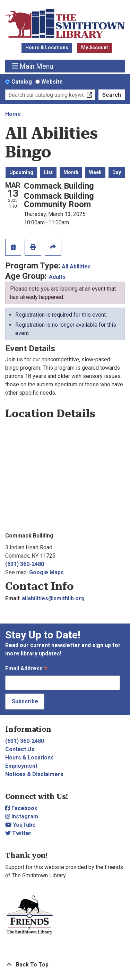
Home (13, 114)
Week (95, 172)
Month (71, 172)
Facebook (21, 808)
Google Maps (46, 572)
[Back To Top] (65, 965)
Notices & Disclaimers (34, 774)
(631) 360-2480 (25, 564)
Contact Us (20, 749)
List (48, 172)
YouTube (20, 825)
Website (52, 82)
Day (117, 172)
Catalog (22, 82)
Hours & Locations (47, 48)
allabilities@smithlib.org (53, 598)
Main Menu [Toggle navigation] (33, 66)
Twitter (18, 833)
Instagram (22, 816)
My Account (95, 48)
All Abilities (76, 267)
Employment (21, 766)
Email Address (26, 669)
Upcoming (21, 172)
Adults (57, 277)
